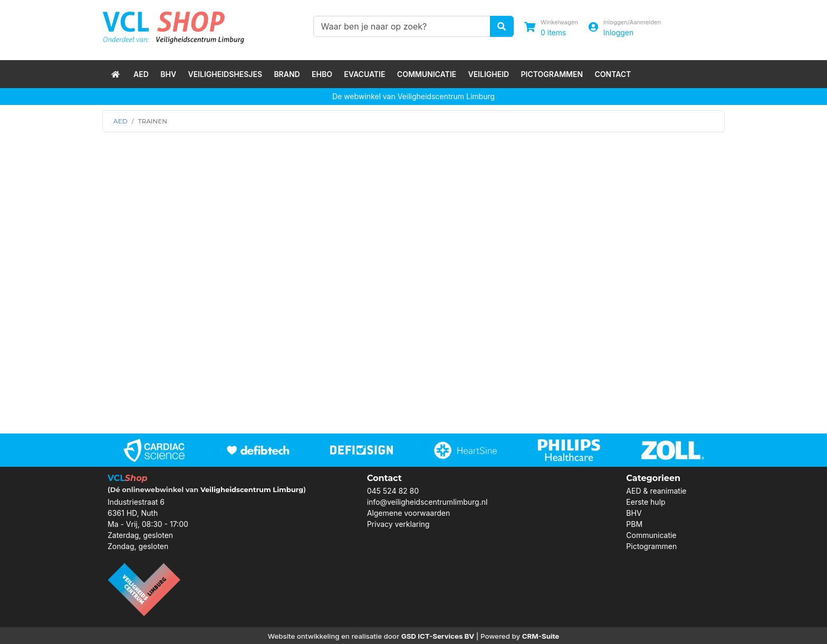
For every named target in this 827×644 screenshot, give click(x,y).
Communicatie (427, 74)
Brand (287, 74)
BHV (168, 74)
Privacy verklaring (398, 524)
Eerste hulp (646, 502)
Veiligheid (488, 74)
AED (141, 74)
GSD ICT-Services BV (438, 636)
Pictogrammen (552, 74)
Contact (613, 74)
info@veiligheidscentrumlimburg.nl (427, 502)
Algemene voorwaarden (409, 513)
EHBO (322, 74)
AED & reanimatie (656, 491)
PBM (634, 524)
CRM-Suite (541, 636)
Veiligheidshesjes (225, 74)
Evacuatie (364, 74)
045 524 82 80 (393, 491)
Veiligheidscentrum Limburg (252, 489)
